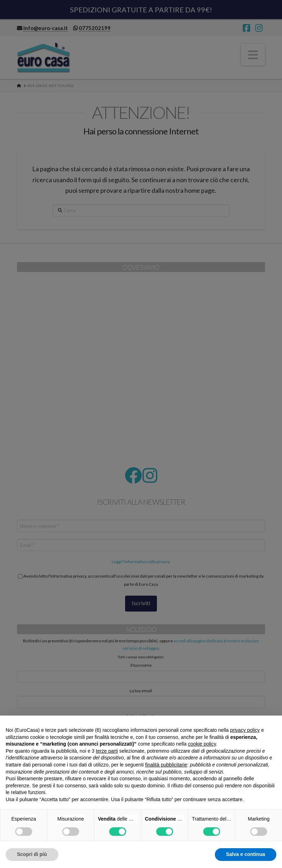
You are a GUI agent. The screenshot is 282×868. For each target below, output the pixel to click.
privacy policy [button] (245, 730)
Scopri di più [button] (32, 854)
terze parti (107, 751)
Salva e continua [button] (246, 854)
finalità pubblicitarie (166, 765)
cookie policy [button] (202, 744)
